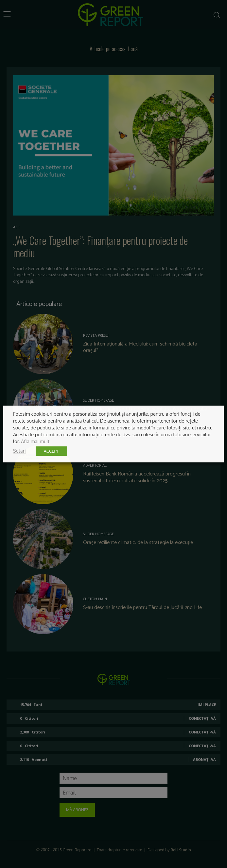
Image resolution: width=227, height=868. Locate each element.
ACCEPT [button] (51, 451)
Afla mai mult (35, 441)
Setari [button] (19, 451)
